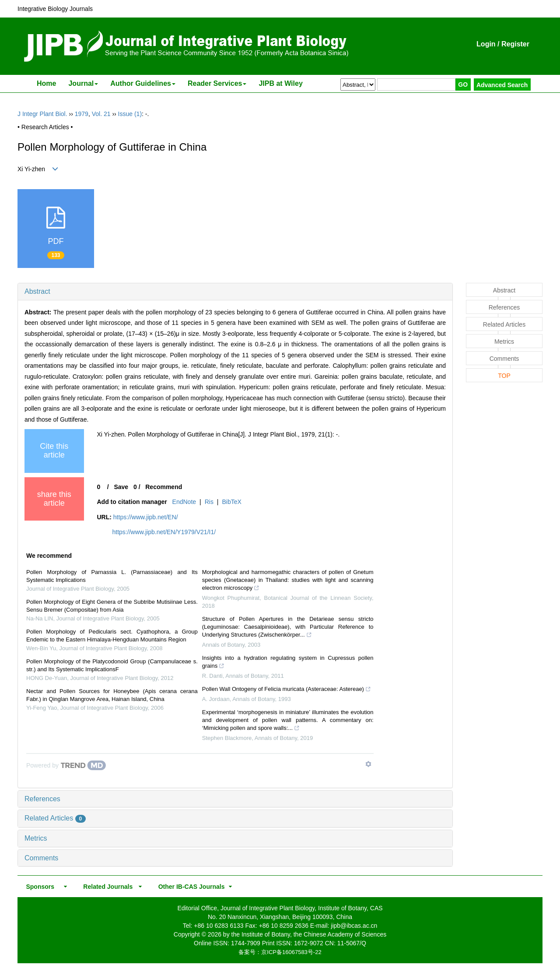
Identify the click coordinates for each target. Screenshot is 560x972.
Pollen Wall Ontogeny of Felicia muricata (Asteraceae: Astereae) (287, 690)
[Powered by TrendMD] (66, 765)
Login (486, 44)
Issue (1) (130, 114)
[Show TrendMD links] (368, 764)
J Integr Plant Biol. (42, 114)
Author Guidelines (143, 83)
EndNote (184, 502)
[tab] (235, 292)
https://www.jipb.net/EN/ (146, 517)
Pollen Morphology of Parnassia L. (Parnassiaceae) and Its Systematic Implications (112, 576)
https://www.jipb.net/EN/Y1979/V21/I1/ (164, 532)
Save (121, 487)
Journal (83, 83)
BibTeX (231, 502)
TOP (504, 376)
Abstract (37, 291)
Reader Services (217, 83)
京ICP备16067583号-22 (291, 952)
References (42, 799)
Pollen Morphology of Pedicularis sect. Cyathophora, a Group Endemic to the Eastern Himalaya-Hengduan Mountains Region (112, 636)
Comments (41, 858)
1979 (82, 114)
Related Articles (55, 818)
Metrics (36, 838)
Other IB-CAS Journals (189, 887)
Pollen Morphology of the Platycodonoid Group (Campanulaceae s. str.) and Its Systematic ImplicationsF (112, 665)
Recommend (164, 487)
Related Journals (106, 887)
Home (46, 83)
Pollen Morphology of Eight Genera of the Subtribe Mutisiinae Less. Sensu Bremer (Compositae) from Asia (112, 606)
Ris (209, 502)
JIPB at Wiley (280, 83)
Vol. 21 (101, 114)
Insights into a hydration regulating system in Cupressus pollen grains (288, 663)
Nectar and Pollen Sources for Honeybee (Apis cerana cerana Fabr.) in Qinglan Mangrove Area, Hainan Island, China (112, 695)
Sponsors (38, 887)
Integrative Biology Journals (55, 9)
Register (515, 44)
